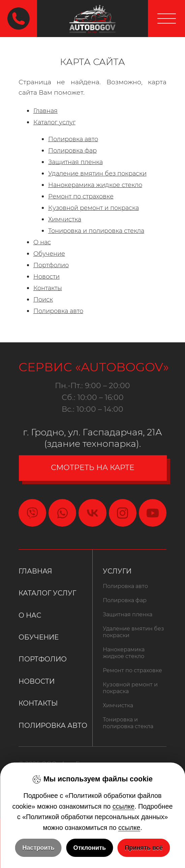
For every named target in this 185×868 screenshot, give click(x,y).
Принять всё (144, 848)
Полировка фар (72, 150)
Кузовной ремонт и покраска (94, 208)
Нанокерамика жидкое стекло (95, 185)
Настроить (38, 848)
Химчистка (65, 219)
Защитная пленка (75, 162)
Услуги (117, 571)
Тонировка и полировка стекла (96, 231)
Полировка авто (73, 139)
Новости (47, 276)
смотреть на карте (93, 468)
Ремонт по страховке (81, 196)
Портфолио (51, 265)
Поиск (43, 299)
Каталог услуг (54, 122)
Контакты (48, 288)
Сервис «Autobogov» (92, 367)
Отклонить (90, 848)
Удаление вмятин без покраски (97, 173)
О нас (42, 242)
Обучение (49, 254)
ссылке (124, 806)
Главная (45, 111)
